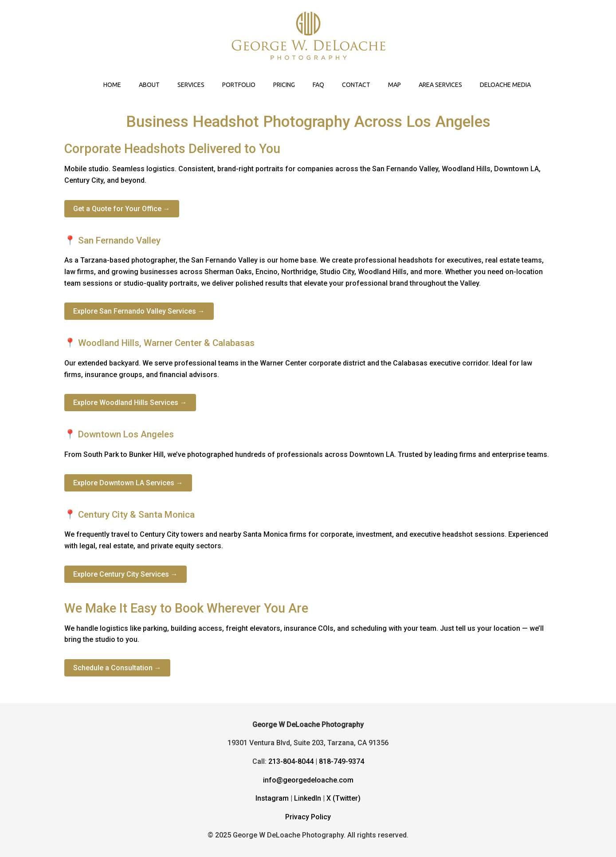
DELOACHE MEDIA (505, 85)
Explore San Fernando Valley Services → (139, 311)
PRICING (284, 85)
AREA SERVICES (440, 85)
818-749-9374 (341, 761)
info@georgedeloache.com (308, 780)
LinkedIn (308, 798)
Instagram (272, 798)
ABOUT (149, 85)
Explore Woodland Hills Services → (130, 403)
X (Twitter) (343, 798)
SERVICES (191, 85)
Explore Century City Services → (126, 574)
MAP (394, 85)
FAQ (318, 85)
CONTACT (356, 85)
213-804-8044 (291, 761)
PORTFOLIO (239, 85)
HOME (112, 85)
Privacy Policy (308, 817)
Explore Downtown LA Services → (128, 483)
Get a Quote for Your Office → (122, 209)
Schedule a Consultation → (117, 668)
